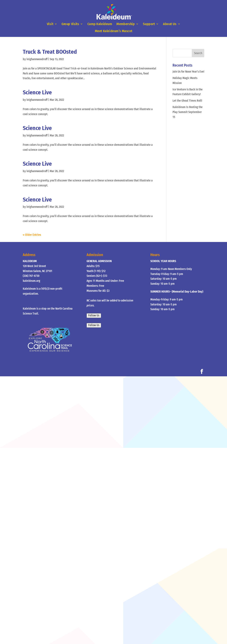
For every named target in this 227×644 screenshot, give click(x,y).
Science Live (37, 92)
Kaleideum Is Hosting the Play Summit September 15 (188, 112)
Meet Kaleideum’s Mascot (113, 31)
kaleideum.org (31, 281)
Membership (126, 24)
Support (149, 24)
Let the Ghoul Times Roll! (187, 101)
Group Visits (70, 24)
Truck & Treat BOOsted (50, 52)
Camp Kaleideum (100, 24)
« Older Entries (32, 235)
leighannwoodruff (37, 59)
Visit (50, 24)
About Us (170, 24)
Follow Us (94, 316)
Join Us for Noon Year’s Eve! (188, 72)
